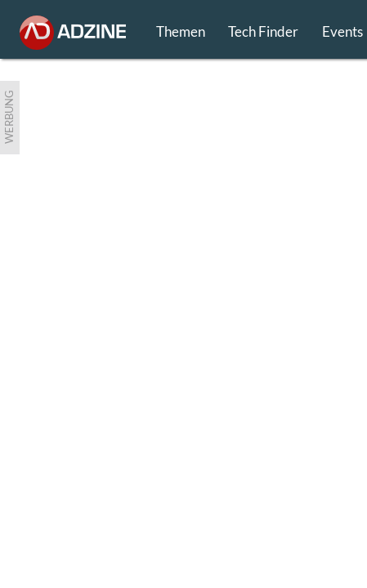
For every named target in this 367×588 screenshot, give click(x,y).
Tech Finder (263, 31)
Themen (181, 31)
